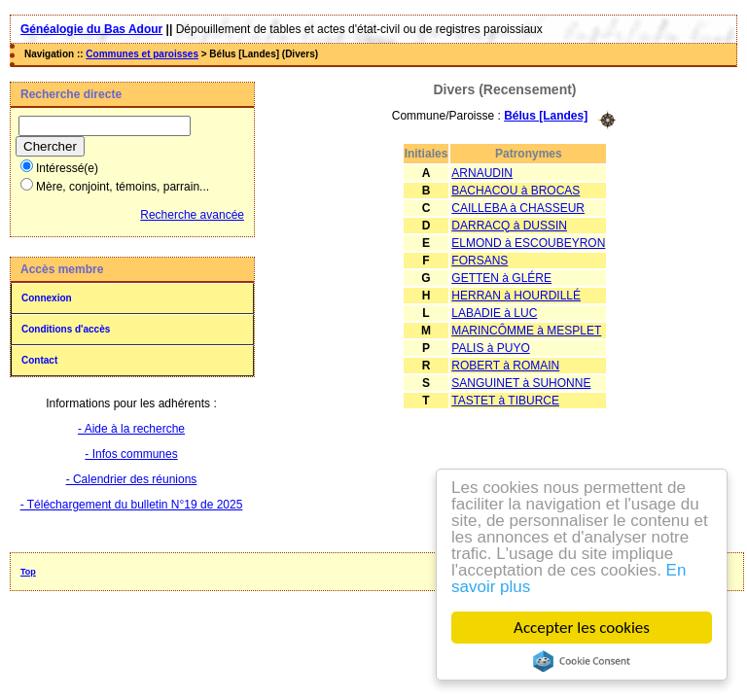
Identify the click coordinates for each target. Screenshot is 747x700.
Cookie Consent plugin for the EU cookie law (582, 661)
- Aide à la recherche (131, 429)
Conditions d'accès (66, 329)
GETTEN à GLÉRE (501, 278)
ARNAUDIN (482, 173)
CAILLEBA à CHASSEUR (518, 208)
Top (28, 572)
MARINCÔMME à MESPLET (526, 331)
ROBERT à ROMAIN (505, 366)
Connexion (47, 298)
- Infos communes (131, 454)
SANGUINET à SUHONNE (521, 383)
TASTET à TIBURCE (505, 401)
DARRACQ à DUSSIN (509, 226)
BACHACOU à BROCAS (516, 191)
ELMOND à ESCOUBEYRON (528, 243)
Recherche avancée (192, 215)
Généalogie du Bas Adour (91, 29)
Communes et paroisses (142, 54)
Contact (39, 360)
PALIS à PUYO (490, 348)
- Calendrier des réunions (132, 479)
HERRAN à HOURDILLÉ (516, 296)
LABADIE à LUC (494, 313)
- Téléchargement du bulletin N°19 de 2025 (132, 505)
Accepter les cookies (582, 628)
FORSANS (480, 261)
